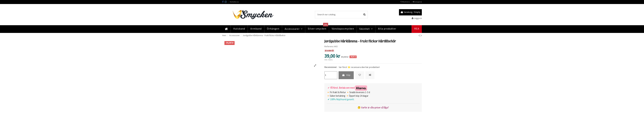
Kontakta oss (234, 2)
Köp (346, 75)
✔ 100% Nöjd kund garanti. (341, 99)
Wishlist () (405, 2)
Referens (329, 47)
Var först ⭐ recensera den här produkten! (359, 67)
